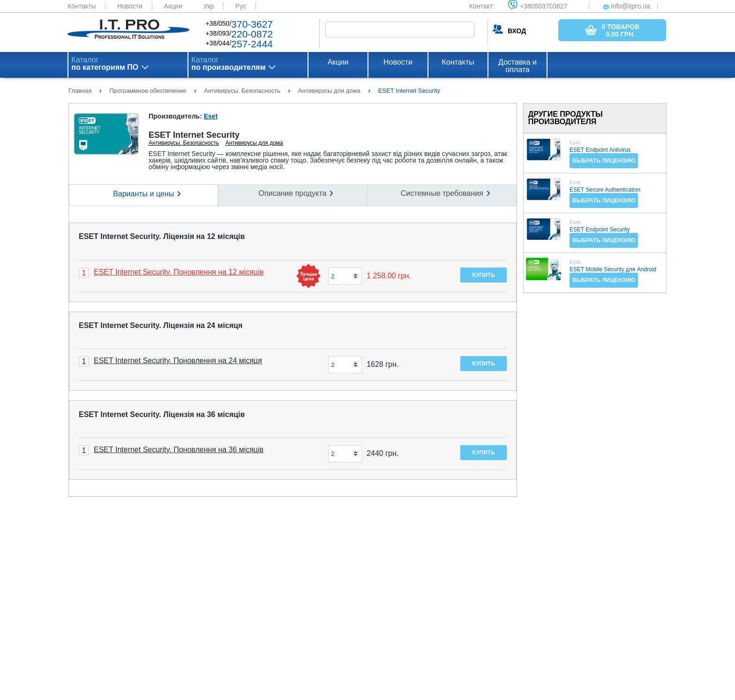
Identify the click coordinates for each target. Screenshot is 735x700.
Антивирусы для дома (254, 143)
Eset (211, 116)
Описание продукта (293, 193)
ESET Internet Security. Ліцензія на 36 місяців (162, 414)
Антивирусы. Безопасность (184, 143)
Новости (130, 6)
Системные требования (442, 193)
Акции (173, 6)
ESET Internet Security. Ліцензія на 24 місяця (161, 325)
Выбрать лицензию (604, 161)
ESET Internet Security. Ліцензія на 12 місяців (162, 236)
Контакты (82, 6)
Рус (241, 6)
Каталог (105, 64)
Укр (209, 6)
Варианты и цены (143, 194)
